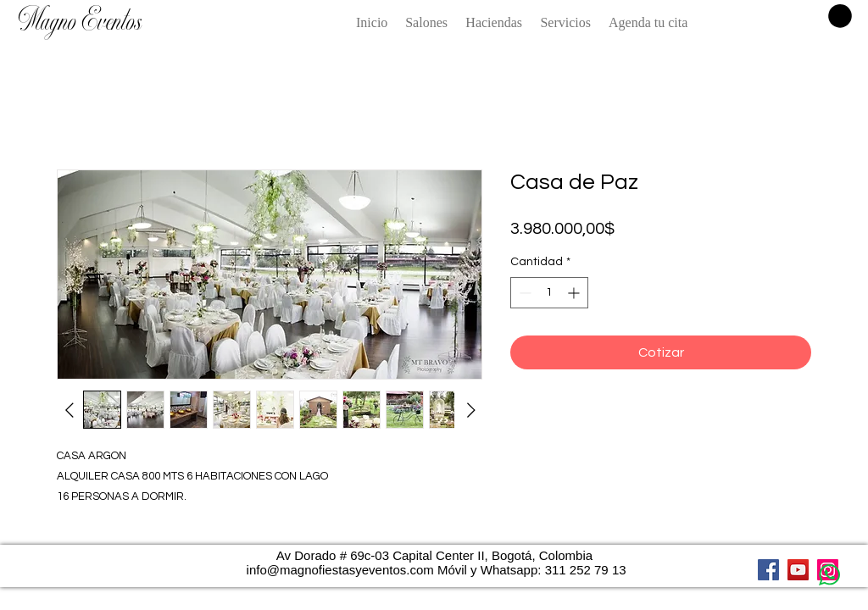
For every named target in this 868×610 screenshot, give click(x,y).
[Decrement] (523, 293)
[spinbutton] (549, 293)
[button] (840, 16)
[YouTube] (798, 570)
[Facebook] (768, 570)
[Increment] (575, 293)
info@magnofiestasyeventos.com (340, 570)
